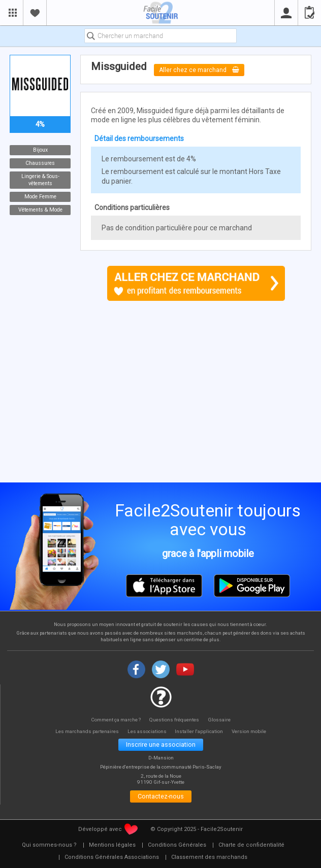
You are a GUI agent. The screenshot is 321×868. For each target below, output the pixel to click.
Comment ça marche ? (115, 719)
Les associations (147, 731)
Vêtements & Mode (40, 210)
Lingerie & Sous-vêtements (40, 180)
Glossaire (221, 719)
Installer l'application (201, 731)
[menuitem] (49, 847)
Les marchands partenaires (85, 731)
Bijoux (40, 150)
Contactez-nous (161, 798)
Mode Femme (40, 197)
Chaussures (40, 163)
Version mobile (253, 731)
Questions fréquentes (175, 719)
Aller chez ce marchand (200, 70)
